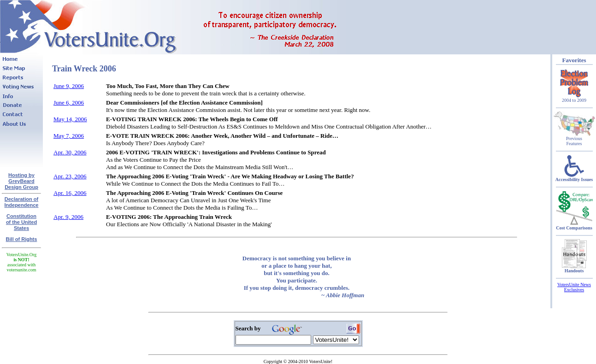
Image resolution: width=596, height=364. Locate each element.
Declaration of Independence (22, 202)
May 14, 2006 (70, 119)
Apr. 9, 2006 (68, 217)
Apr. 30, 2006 (70, 152)
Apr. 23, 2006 (70, 176)
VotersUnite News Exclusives (574, 287)
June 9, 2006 (69, 86)
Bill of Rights (22, 239)
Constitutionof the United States (21, 222)
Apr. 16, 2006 (70, 193)
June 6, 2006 (69, 103)
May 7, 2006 (69, 136)
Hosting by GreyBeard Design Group (21, 181)
